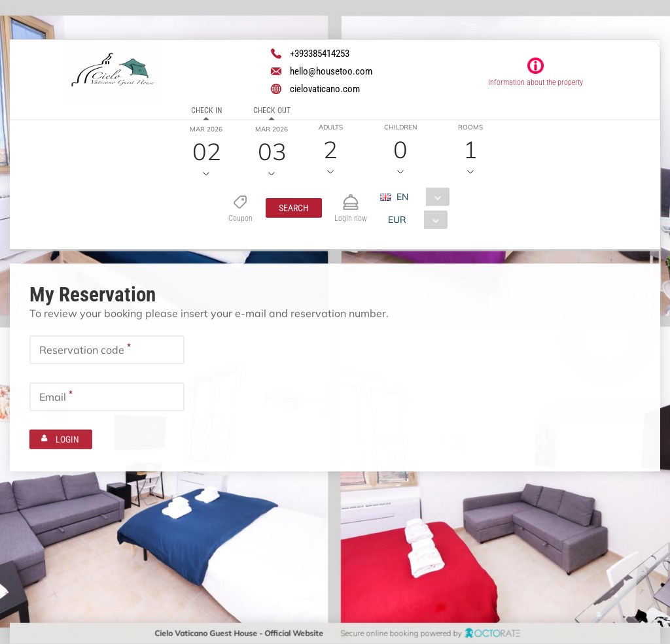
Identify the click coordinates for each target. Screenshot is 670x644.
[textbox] (107, 349)
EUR (397, 220)
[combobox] (419, 197)
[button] (293, 208)
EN (402, 197)
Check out (271, 110)
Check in (206, 110)
